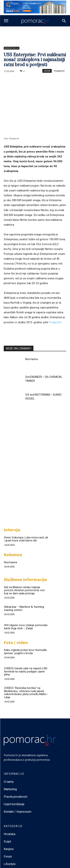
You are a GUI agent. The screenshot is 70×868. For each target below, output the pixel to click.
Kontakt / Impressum (18, 812)
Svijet (7, 842)
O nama (9, 782)
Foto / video (16, 642)
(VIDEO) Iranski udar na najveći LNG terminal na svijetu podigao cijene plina (26, 671)
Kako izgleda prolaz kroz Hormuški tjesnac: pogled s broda (25, 652)
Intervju (12, 530)
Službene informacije (25, 579)
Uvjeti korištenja (14, 804)
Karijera (9, 849)
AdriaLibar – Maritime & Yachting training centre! (24, 608)
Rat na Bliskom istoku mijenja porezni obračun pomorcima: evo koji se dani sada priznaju (24, 590)
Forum (8, 857)
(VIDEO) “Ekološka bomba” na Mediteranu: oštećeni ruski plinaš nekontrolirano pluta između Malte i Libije (26, 693)
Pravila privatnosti (15, 797)
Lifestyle (10, 864)
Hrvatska (10, 834)
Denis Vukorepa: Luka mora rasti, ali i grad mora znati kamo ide (26, 539)
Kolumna (13, 555)
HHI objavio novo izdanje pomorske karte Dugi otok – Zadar (26, 627)
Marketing (10, 789)
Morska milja (12, 48)
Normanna (31, 359)
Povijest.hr (59, 71)
